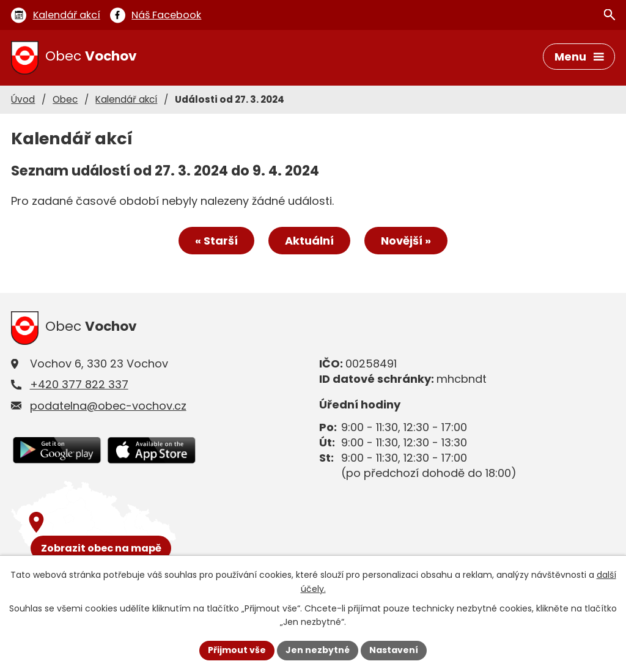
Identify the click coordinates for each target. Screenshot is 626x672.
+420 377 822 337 (79, 384)
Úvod (23, 99)
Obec (65, 99)
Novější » (406, 241)
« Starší (216, 241)
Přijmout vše (237, 650)
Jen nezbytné (318, 650)
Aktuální (309, 241)
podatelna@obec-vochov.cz (108, 406)
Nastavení (394, 650)
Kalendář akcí (126, 99)
